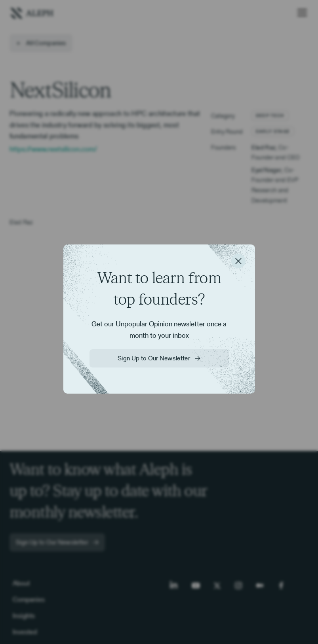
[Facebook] (281, 585)
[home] (32, 12)
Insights (24, 616)
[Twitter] (217, 585)
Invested (25, 632)
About (21, 583)
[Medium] (260, 585)
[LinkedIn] (174, 585)
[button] (301, 13)
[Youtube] (196, 585)
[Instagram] (238, 585)
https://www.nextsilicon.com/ (53, 149)
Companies (29, 599)
